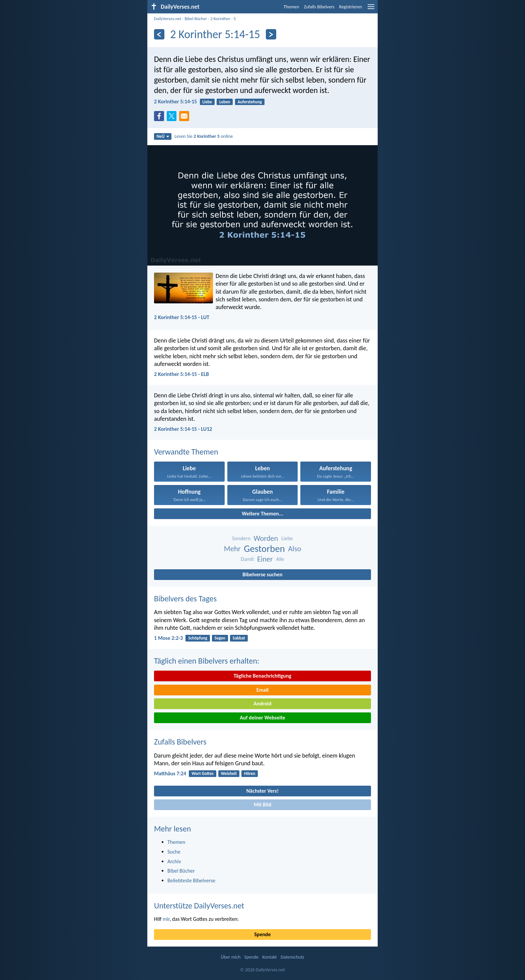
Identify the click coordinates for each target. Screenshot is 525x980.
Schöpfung (198, 638)
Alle (280, 559)
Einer (265, 559)
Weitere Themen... (262, 514)
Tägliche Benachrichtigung (262, 676)
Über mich (231, 957)
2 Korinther (220, 19)
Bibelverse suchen (262, 574)
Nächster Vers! (262, 791)
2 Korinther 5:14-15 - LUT (182, 317)
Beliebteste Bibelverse (191, 880)
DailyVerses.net (168, 19)
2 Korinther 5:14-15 (175, 102)
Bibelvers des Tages (185, 599)
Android (262, 704)
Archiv (174, 861)
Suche (174, 852)
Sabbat (239, 638)
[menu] (371, 9)
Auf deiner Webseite (262, 718)
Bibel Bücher (196, 19)
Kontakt (270, 957)
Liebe (207, 102)
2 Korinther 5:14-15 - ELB (181, 374)
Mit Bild (263, 805)
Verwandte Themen (186, 452)
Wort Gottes (203, 773)
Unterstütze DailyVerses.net (199, 906)
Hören (250, 773)
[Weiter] (271, 34)
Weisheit (229, 773)
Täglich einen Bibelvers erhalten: (207, 661)
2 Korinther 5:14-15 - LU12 (183, 429)
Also (295, 549)
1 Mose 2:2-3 (168, 638)
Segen (220, 638)
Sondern (241, 538)
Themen (291, 7)
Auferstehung (250, 102)
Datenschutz (292, 957)
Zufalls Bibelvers (319, 7)
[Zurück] (159, 34)
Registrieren (351, 7)
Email (263, 690)
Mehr (232, 549)
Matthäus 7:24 (170, 773)
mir (166, 919)
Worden (266, 538)
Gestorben (264, 549)
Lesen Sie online (204, 136)
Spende (262, 934)
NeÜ (163, 136)
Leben (225, 102)
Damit (247, 559)
